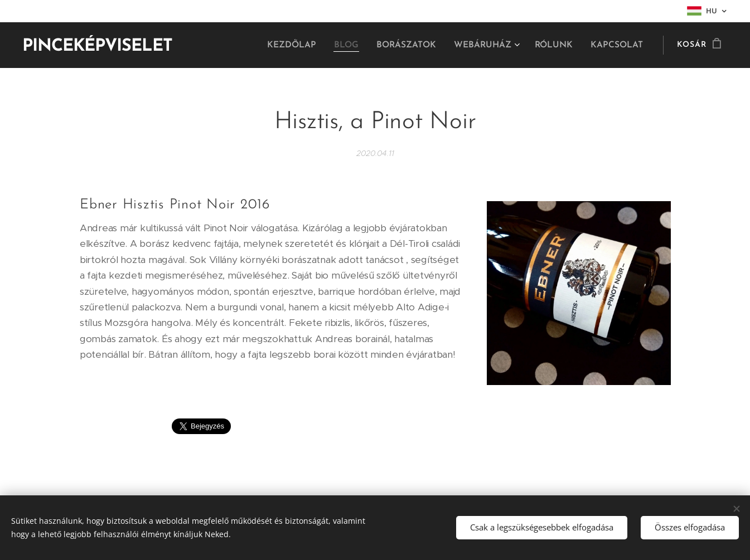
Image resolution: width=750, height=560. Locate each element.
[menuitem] (303, 45)
